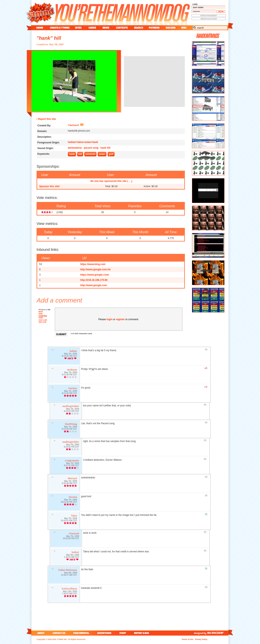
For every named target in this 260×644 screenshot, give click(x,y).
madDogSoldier (71, 406)
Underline (43, 316)
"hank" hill (49, 38)
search (139, 28)
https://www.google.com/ (95, 275)
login (109, 319)
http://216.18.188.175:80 (94, 280)
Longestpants (72, 461)
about (40, 633)
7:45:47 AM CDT (69, 594)
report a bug (142, 633)
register (120, 319)
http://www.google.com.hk (95, 269)
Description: (44, 137)
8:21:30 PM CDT (69, 375)
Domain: (42, 131)
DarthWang (71, 424)
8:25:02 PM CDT (71, 447)
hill (80, 154)
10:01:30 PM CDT (69, 502)
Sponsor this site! (49, 186)
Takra (74, 516)
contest (122, 28)
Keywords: (44, 154)
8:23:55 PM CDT (69, 429)
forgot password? (209, 16)
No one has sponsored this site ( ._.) (111, 181)
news (106, 28)
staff (123, 633)
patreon (154, 28)
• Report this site (46, 119)
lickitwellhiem (69, 589)
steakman (72, 370)
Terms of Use (187, 639)
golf (111, 154)
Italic (41, 314)
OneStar (73, 389)
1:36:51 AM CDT (71, 558)
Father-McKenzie (68, 570)
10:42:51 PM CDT (69, 521)
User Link (43, 320)
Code (41, 318)
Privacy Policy (201, 639)
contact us (59, 633)
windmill (90, 154)
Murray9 (73, 479)
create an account (209, 19)
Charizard (73, 125)
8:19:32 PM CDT (69, 356)
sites (78, 28)
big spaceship (218, 633)
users (92, 28)
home (40, 28)
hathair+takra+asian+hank (83, 142)
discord (170, 28)
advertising (104, 633)
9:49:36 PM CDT (69, 484)
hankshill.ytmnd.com (79, 131)
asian (102, 154)
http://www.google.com (94, 285)
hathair (73, 351)
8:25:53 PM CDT (71, 412)
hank (72, 154)
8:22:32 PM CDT (69, 394)
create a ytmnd (60, 28)
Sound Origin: (45, 148)
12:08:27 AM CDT (69, 575)
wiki (184, 28)
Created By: (44, 126)
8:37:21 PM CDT (71, 466)
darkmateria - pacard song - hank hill (89, 148)
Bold (41, 312)
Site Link (42, 322)
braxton (73, 497)
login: (195, 4)
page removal (81, 633)
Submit (61, 334)
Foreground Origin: (49, 143)
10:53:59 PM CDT (71, 539)
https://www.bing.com (93, 264)
